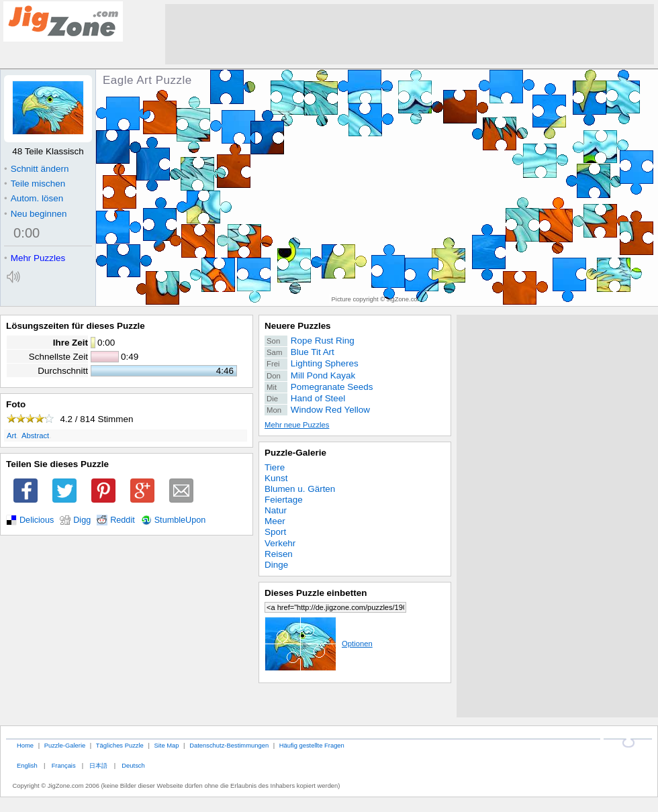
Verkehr (280, 543)
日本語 (98, 765)
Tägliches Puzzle (120, 745)
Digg (82, 520)
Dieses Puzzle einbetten (316, 593)
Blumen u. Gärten (300, 489)
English (27, 765)
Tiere (275, 467)
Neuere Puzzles (298, 326)
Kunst (276, 478)
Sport (275, 532)
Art (11, 436)
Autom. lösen (34, 198)
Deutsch (133, 765)
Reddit (123, 520)
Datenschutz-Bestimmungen (229, 745)
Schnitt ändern (36, 169)
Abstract (35, 436)
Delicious (37, 520)
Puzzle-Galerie (295, 453)
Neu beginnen (35, 214)
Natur (276, 510)
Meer (275, 521)
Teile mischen (35, 184)
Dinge (276, 565)
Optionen (319, 644)
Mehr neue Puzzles (297, 425)
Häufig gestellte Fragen (312, 745)
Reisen (279, 554)
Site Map (166, 745)
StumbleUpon (180, 520)
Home (25, 745)
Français (64, 765)
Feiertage (284, 500)
